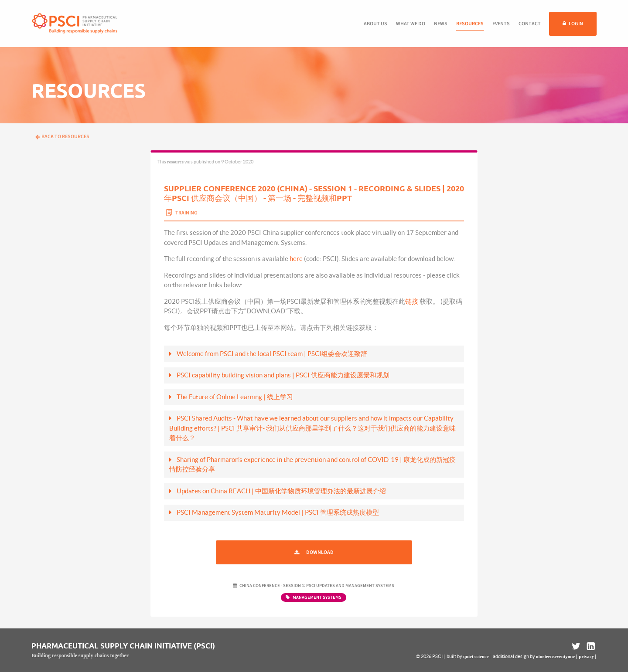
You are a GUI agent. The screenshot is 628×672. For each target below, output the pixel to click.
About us (375, 24)
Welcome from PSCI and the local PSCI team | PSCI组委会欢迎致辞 (272, 354)
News (441, 24)
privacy (586, 656)
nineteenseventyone (555, 656)
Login (576, 24)
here (296, 259)
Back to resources (62, 137)
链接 (412, 301)
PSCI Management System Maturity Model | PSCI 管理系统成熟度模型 (278, 512)
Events (501, 24)
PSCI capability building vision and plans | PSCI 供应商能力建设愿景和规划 (283, 375)
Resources (470, 24)
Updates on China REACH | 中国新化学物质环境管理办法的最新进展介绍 (281, 491)
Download (320, 552)
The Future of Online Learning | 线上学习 (235, 397)
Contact (530, 24)
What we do (411, 24)
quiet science (476, 656)
